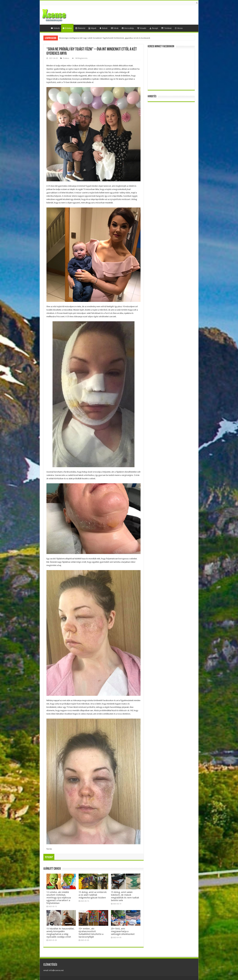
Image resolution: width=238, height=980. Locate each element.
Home (45, 28)
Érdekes (67, 28)
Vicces (179, 28)
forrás (49, 849)
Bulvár (104, 28)
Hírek (115, 28)
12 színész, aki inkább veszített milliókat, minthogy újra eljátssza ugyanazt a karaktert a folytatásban (59, 898)
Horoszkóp (128, 28)
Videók (55, 28)
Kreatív (142, 28)
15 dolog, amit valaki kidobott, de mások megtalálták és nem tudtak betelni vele (125, 896)
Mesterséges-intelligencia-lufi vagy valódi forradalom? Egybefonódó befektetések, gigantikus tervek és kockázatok (105, 38)
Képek (92, 28)
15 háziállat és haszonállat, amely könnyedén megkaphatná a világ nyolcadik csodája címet (60, 933)
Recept (154, 28)
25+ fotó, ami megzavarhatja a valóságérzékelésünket (123, 931)
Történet (166, 28)
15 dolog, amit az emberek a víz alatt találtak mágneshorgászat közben (93, 895)
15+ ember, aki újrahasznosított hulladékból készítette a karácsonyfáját (91, 933)
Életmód (80, 28)
